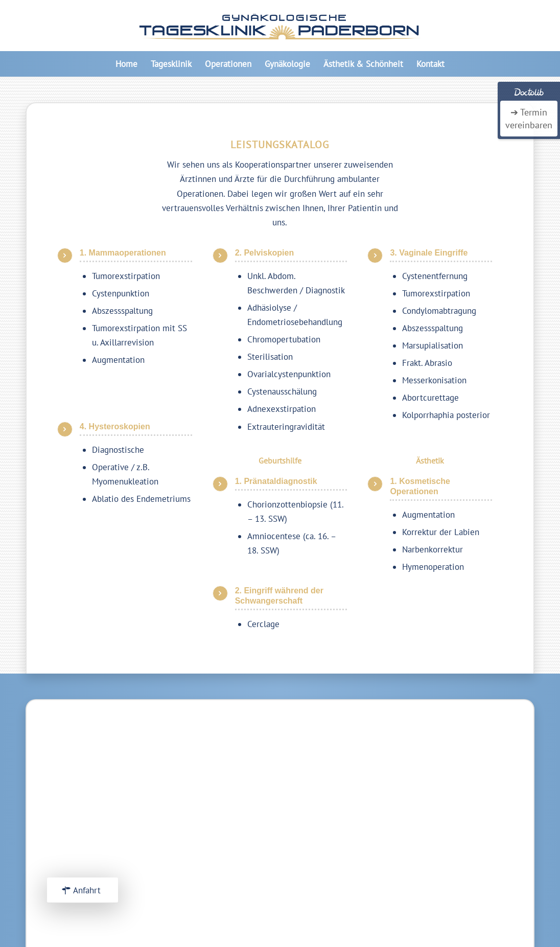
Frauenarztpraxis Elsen (460, 862)
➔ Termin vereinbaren (529, 119)
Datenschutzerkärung (457, 825)
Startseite (436, 782)
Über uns (434, 797)
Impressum (438, 811)
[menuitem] (126, 64)
